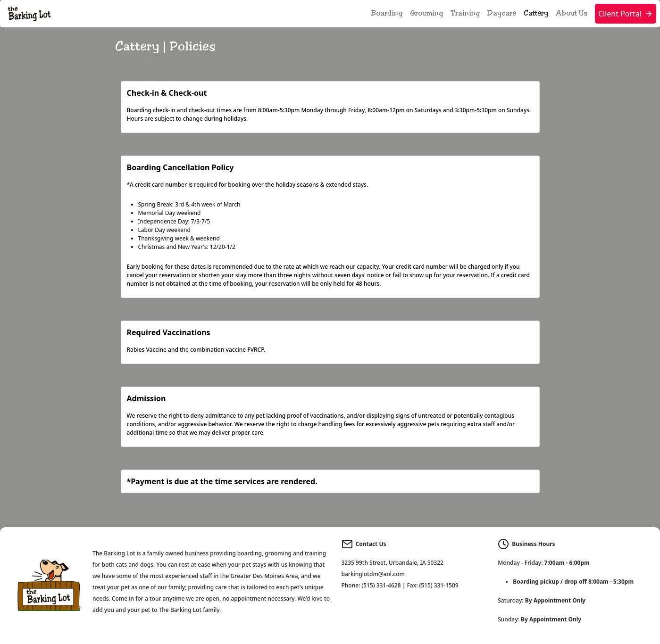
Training (465, 13)
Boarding (387, 13)
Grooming (426, 13)
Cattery (536, 13)
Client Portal (626, 14)
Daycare (502, 13)
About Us (572, 13)
